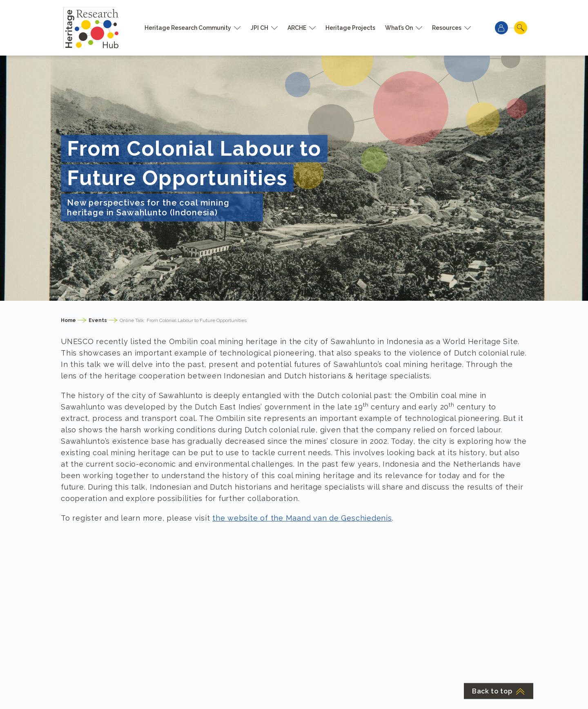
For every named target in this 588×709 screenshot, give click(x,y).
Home (68, 320)
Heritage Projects (350, 28)
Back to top (499, 691)
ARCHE (297, 28)
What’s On (399, 28)
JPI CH (259, 28)
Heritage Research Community (188, 28)
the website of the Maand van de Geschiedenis (302, 518)
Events (98, 320)
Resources (447, 28)
